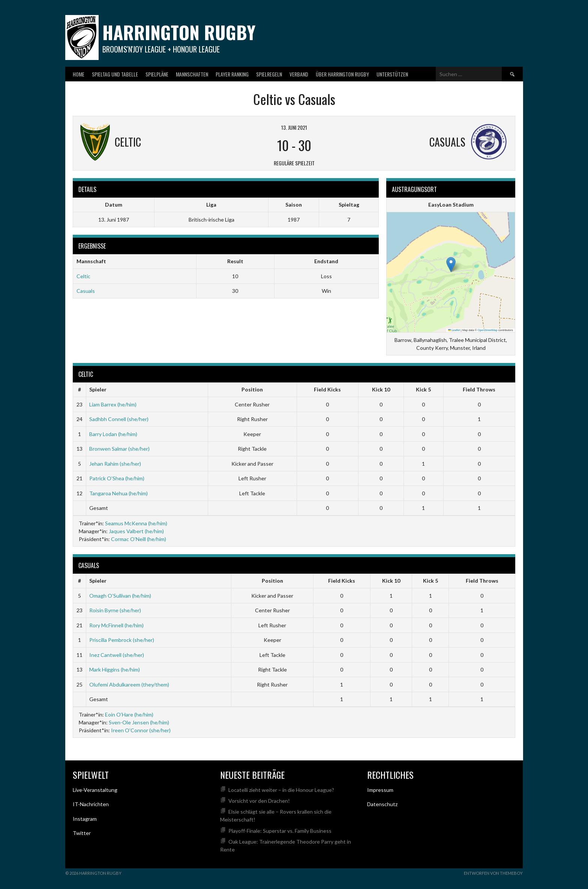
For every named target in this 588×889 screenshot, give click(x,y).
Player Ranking (232, 74)
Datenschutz (382, 804)
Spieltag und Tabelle (115, 74)
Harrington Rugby (179, 32)
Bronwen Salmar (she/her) (119, 449)
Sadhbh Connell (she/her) (119, 419)
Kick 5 (423, 389)
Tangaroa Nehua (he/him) (118, 493)
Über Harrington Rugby (342, 74)
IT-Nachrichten (91, 804)
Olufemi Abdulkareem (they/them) (129, 684)
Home (79, 74)
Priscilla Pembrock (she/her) (122, 640)
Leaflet (454, 330)
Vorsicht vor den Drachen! (259, 801)
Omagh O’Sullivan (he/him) (120, 596)
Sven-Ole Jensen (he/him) (139, 722)
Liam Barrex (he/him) (113, 404)
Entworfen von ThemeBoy (493, 873)
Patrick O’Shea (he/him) (117, 478)
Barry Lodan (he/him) (113, 434)
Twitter (82, 833)
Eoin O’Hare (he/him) (129, 714)
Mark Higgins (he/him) (115, 669)
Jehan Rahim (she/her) (115, 464)
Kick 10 (381, 389)
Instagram (85, 819)
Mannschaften (192, 74)
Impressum (380, 790)
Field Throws (479, 389)
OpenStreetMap (488, 330)
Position (252, 389)
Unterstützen (392, 74)
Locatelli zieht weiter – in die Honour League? (281, 790)
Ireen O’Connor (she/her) (141, 730)
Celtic (83, 276)
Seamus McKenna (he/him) (136, 523)
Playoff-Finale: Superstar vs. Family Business (280, 831)
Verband (299, 74)
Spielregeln (269, 74)
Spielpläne (157, 74)
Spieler (98, 389)
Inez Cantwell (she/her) (117, 655)
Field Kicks (327, 389)
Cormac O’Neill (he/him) (139, 539)
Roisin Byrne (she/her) (115, 610)
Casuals (86, 291)
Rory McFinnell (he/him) (116, 625)
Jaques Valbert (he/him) (136, 531)
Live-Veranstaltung (95, 790)
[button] (451, 265)
